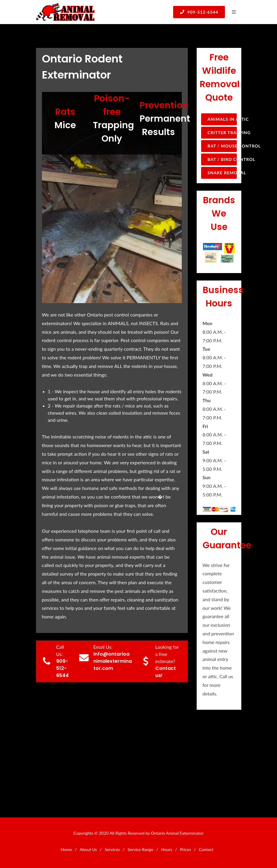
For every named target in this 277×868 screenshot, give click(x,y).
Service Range (140, 849)
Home (66, 849)
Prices (186, 849)
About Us (88, 849)
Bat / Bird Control (222, 159)
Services (112, 849)
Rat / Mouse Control (222, 146)
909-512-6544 (199, 12)
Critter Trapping (222, 133)
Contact (206, 849)
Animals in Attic (222, 119)
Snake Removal (222, 173)
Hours (166, 849)
